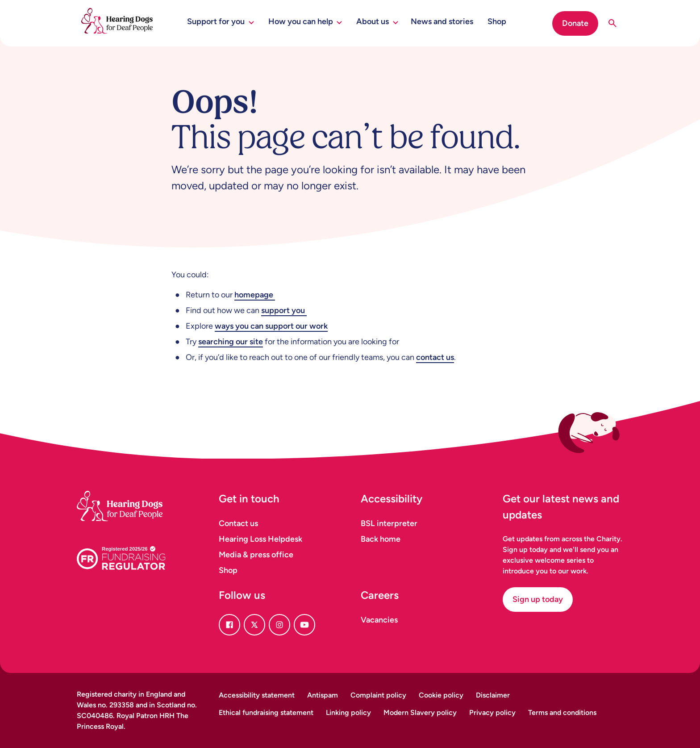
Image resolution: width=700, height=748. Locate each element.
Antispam (323, 695)
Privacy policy (492, 712)
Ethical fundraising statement (266, 712)
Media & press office (256, 555)
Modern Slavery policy (420, 712)
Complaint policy (378, 695)
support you (284, 310)
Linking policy (348, 712)
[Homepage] (130, 495)
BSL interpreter (389, 523)
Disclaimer (493, 695)
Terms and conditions (562, 712)
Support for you (221, 22)
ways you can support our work (271, 326)
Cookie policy (441, 695)
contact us (435, 357)
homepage (255, 295)
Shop (497, 21)
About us (377, 22)
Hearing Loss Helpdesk (260, 539)
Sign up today (538, 599)
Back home (381, 539)
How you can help (305, 22)
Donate (575, 23)
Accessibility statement (257, 695)
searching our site (231, 342)
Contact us (238, 523)
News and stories (442, 21)
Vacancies (379, 620)
